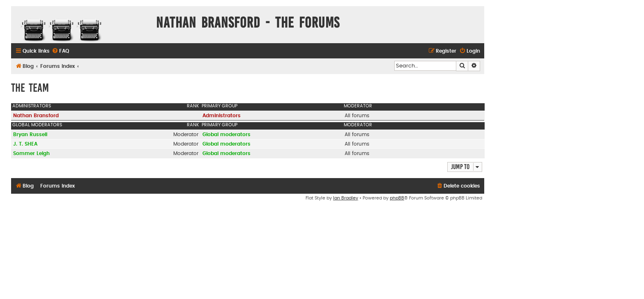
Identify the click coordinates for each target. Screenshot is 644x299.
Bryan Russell (30, 134)
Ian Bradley (346, 198)
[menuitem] (60, 51)
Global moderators (37, 125)
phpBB (397, 198)
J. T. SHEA (25, 144)
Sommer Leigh (31, 153)
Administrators (32, 106)
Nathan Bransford (36, 116)
